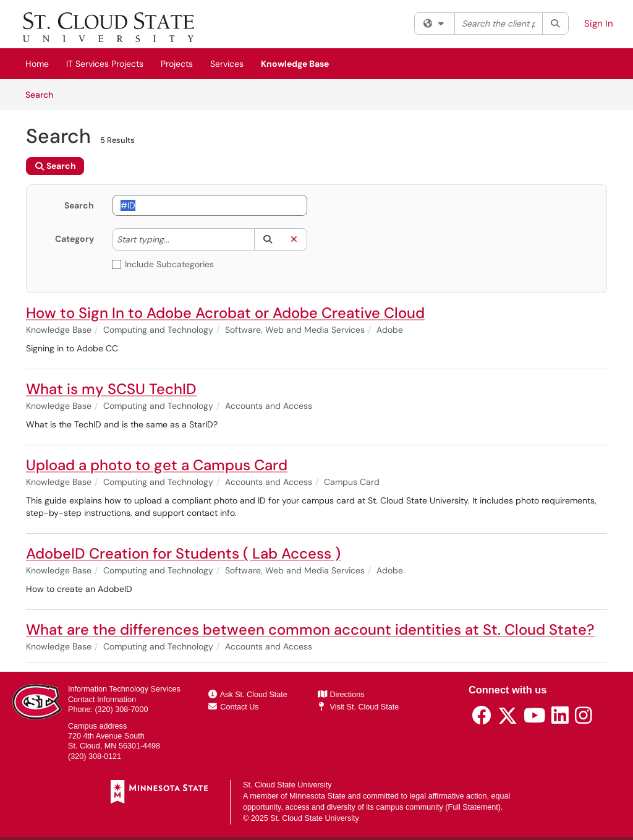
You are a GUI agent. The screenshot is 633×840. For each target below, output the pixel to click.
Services (227, 64)
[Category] (176, 239)
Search (44, 94)
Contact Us (234, 707)
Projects (177, 64)
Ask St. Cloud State (248, 695)
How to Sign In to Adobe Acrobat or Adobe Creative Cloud (225, 313)
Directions (341, 695)
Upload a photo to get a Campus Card (157, 465)
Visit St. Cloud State (358, 707)
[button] (267, 239)
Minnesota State (317, 796)
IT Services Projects (105, 64)
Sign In (599, 24)
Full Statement (473, 807)
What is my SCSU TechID (111, 389)
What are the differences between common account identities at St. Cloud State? (310, 629)
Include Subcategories (163, 264)
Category (74, 239)
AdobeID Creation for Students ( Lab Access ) (183, 553)
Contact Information (102, 700)
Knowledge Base (295, 64)
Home (37, 64)
